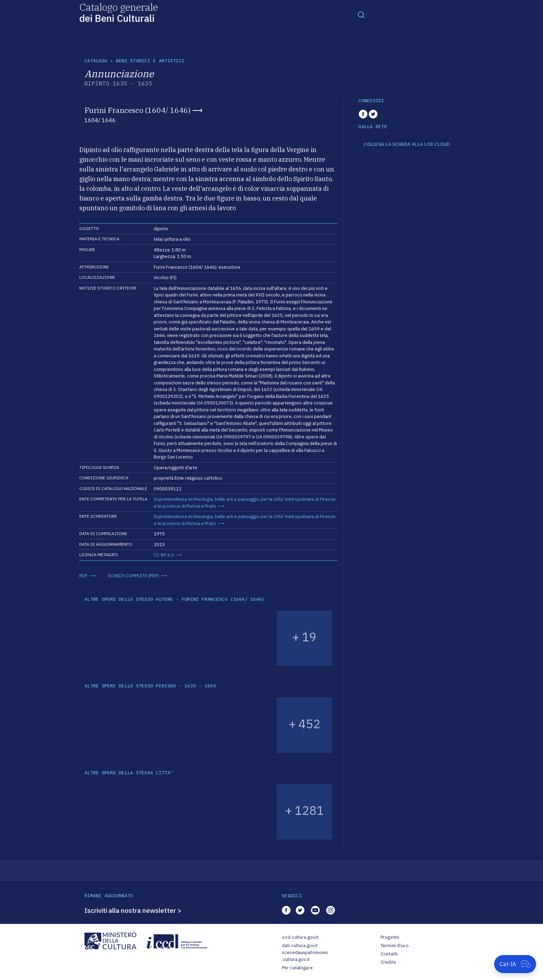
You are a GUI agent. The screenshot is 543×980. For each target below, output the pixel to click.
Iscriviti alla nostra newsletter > (133, 910)
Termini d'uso (395, 946)
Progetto (390, 937)
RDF (83, 576)
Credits (388, 962)
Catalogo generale (119, 12)
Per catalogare (297, 968)
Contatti (389, 954)
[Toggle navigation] (361, 15)
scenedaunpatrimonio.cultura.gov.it (305, 956)
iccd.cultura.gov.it (300, 937)
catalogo (96, 61)
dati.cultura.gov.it (300, 946)
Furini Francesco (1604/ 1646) (137, 110)
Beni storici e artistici (150, 61)
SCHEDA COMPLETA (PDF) (133, 576)
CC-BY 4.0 (164, 555)
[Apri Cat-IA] (515, 964)
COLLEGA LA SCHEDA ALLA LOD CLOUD (407, 144)
